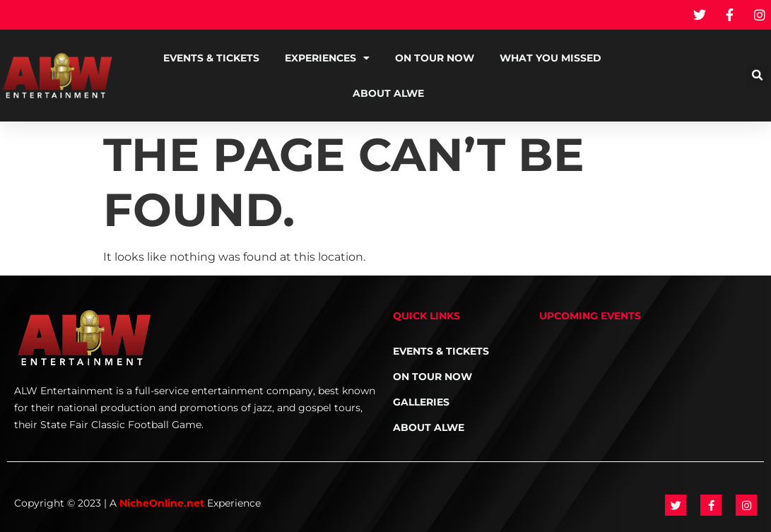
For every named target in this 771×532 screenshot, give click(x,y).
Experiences (327, 58)
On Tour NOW (435, 58)
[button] (757, 76)
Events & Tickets (211, 58)
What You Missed (551, 58)
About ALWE (388, 93)
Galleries (421, 402)
